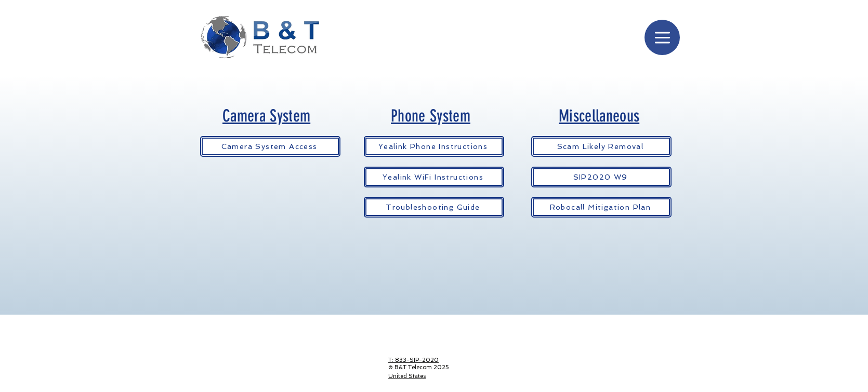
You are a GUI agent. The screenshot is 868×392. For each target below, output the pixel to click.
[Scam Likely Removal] (601, 146)
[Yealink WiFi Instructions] (434, 177)
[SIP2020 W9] (601, 177)
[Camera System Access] (270, 146)
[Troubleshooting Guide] (434, 207)
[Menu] (662, 37)
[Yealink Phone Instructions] (434, 146)
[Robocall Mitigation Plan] (601, 207)
